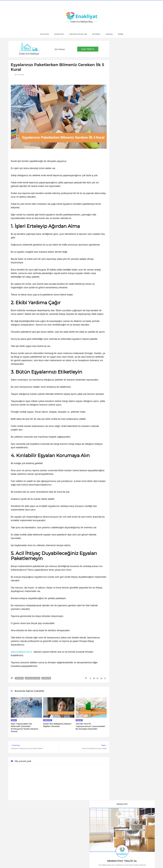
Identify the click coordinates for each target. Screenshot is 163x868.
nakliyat (19, 678)
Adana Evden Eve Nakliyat (128, 406)
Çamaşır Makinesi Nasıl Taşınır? (134, 332)
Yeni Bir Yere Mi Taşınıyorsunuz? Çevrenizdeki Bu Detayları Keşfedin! (90, 726)
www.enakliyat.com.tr (22, 652)
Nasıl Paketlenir (33, 678)
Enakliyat (106, 861)
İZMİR (120, 34)
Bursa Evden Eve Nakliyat (128, 397)
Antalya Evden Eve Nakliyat (128, 401)
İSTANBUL (96, 34)
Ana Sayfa (44, 34)
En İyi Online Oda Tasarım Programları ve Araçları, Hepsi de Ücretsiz (134, 193)
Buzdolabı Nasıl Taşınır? (134, 231)
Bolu (14, 720)
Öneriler (46, 678)
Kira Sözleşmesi (134, 364)
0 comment (19, 75)
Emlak (79, 720)
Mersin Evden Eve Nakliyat (128, 410)
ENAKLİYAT (59, 34)
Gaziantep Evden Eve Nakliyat (130, 415)
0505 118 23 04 (121, 117)
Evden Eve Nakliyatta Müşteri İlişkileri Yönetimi (57, 725)
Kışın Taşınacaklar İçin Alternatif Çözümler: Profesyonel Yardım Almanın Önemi (25, 728)
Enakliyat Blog (78, 861)
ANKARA (109, 34)
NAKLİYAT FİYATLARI (78, 34)
